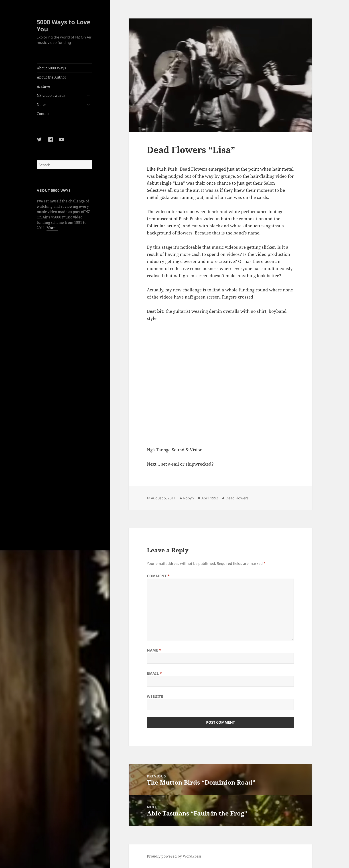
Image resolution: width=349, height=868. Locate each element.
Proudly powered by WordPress (174, 856)
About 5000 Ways (51, 68)
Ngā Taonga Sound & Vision (175, 450)
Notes (42, 105)
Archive (43, 86)
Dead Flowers (237, 498)
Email (154, 673)
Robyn (189, 498)
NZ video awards (51, 95)
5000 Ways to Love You (64, 25)
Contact (43, 114)
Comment (158, 576)
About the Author (52, 77)
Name (154, 650)
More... (52, 228)
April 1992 (210, 498)
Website (155, 696)
